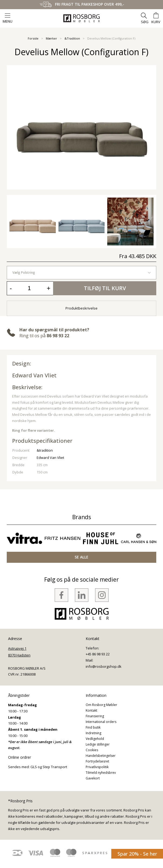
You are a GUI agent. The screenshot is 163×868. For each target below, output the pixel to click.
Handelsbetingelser (101, 756)
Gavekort (93, 778)
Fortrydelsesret (97, 761)
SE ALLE (82, 557)
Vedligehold (95, 739)
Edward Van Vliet (34, 375)
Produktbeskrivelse (82, 308)
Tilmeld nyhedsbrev (101, 773)
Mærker (51, 38)
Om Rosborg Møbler (101, 705)
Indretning (93, 733)
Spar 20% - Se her (137, 854)
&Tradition (72, 38)
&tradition (45, 450)
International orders (101, 722)
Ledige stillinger (98, 744)
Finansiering (95, 716)
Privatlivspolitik (97, 767)
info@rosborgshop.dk (104, 666)
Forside (33, 38)
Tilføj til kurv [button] (105, 288)
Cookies (92, 750)
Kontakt (91, 710)
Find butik (93, 727)
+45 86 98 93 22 (98, 654)
